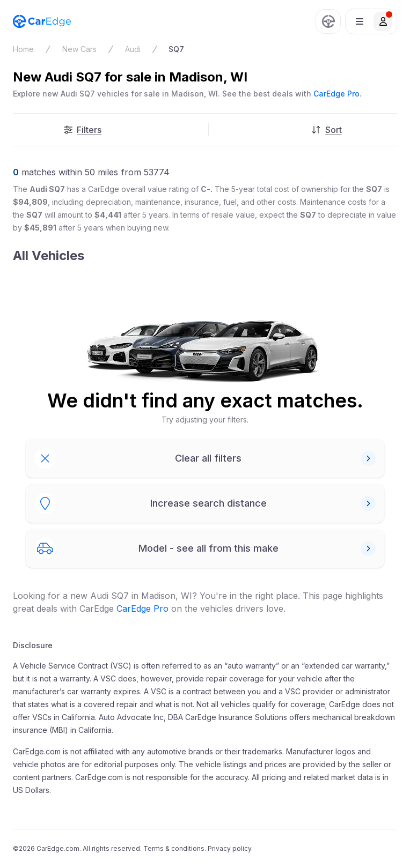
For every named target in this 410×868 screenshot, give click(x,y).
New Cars (79, 49)
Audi (133, 49)
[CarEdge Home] (42, 21)
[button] (371, 21)
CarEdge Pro (336, 94)
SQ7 (176, 49)
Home (23, 49)
